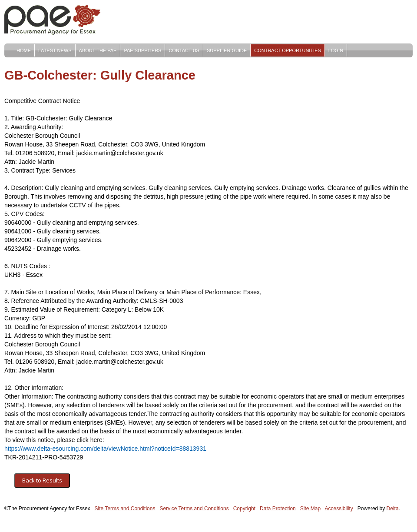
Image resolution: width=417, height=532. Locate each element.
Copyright (244, 509)
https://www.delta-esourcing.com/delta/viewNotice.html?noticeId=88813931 (105, 449)
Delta (393, 509)
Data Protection (278, 509)
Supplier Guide (227, 50)
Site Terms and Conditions (125, 509)
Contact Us (184, 50)
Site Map (310, 509)
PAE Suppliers (142, 50)
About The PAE (98, 50)
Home (24, 50)
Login (336, 50)
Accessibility (339, 509)
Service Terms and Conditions (194, 509)
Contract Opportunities (288, 50)
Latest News (55, 50)
